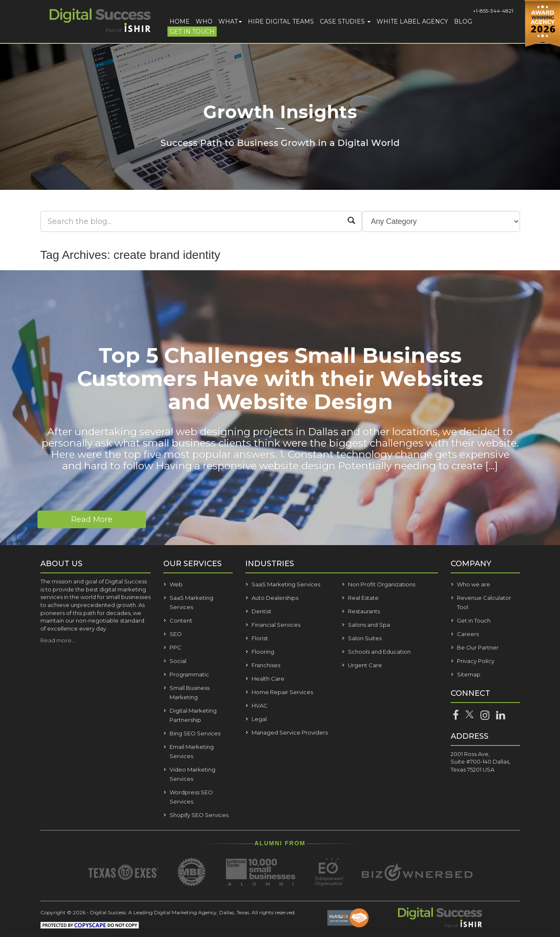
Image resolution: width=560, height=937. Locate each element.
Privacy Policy (476, 661)
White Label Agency (412, 21)
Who (204, 21)
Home (180, 21)
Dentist (261, 611)
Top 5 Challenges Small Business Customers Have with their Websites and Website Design (280, 379)
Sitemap (469, 674)
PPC (175, 647)
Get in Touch (192, 32)
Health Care (268, 679)
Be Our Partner (478, 647)
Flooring (263, 652)
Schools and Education (379, 652)
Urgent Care (365, 665)
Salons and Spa (369, 625)
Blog (463, 21)
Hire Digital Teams (281, 21)
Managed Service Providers (290, 732)
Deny (479, 906)
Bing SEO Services (195, 733)
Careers (468, 634)
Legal (259, 719)
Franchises (266, 665)
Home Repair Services (282, 692)
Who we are (474, 584)
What (230, 21)
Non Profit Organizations (382, 584)
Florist (260, 638)
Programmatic (189, 674)
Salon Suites (365, 638)
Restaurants (364, 611)
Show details (134, 920)
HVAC (260, 705)
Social (178, 661)
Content (181, 620)
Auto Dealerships (275, 598)
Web (176, 584)
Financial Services (276, 625)
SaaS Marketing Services (286, 584)
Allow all (479, 857)
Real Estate (363, 598)
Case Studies (345, 21)
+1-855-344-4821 (493, 11)
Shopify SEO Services (199, 815)
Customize (480, 881)
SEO (176, 634)
